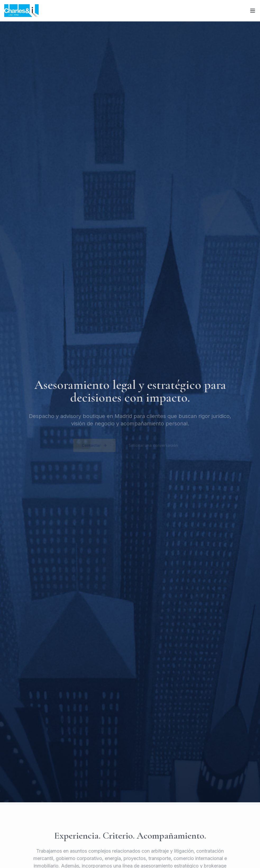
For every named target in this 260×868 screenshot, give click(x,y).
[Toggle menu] (253, 11)
